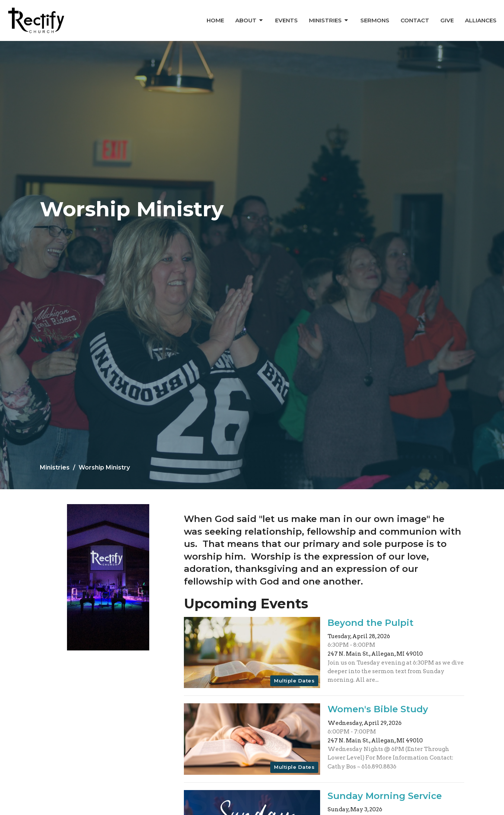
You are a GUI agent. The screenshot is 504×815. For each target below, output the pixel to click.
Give (447, 20)
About (250, 20)
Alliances (481, 20)
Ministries (329, 20)
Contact (415, 20)
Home (215, 20)
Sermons (375, 20)
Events (286, 20)
